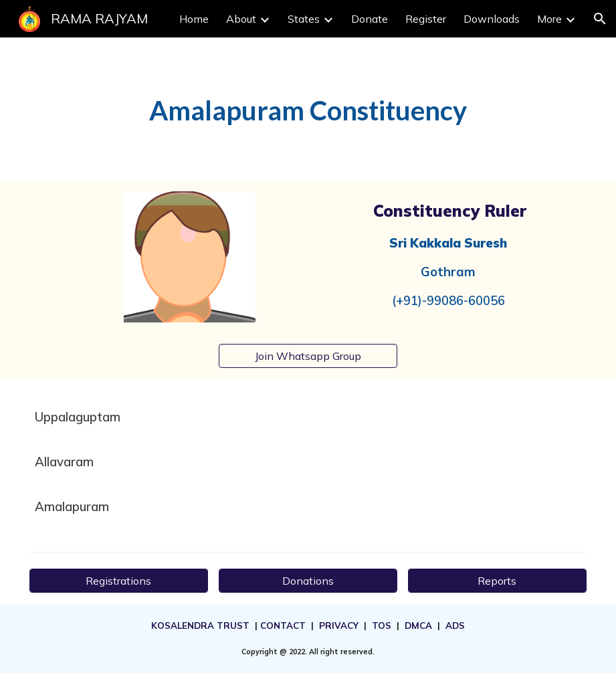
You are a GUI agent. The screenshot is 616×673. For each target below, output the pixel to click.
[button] (600, 19)
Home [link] (194, 19)
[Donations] (308, 581)
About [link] (241, 19)
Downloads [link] (492, 19)
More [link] (549, 19)
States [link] (304, 19)
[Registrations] (119, 581)
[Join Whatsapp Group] (308, 356)
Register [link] (426, 19)
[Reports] (497, 581)
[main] (308, 109)
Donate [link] (370, 19)
